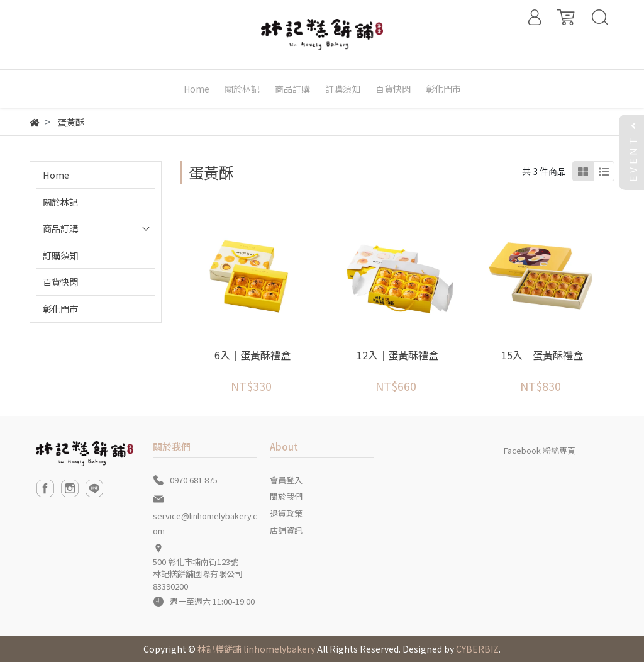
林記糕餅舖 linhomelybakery (256, 649)
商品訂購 (60, 228)
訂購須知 (60, 255)
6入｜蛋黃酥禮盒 (253, 355)
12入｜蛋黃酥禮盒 (397, 355)
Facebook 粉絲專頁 (540, 450)
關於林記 (60, 202)
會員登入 (286, 480)
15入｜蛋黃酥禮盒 (542, 355)
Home (56, 175)
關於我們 (286, 496)
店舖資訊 (286, 530)
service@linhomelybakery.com (205, 523)
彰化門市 (60, 309)
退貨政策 (286, 513)
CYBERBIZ (477, 649)
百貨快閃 (60, 282)
